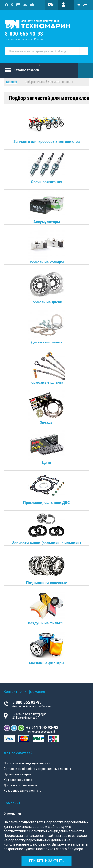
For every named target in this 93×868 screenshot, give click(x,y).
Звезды (47, 408)
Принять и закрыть (47, 861)
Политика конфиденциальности (27, 763)
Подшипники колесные (47, 568)
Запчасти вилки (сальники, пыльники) (46, 528)
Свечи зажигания (47, 167)
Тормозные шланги (47, 367)
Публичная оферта (17, 774)
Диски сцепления (47, 327)
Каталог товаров (26, 70)
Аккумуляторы (47, 207)
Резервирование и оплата (23, 790)
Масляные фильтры (47, 648)
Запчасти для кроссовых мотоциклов (46, 127)
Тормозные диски (47, 287)
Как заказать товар (18, 780)
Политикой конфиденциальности (57, 831)
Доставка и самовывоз (20, 785)
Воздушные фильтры (47, 608)
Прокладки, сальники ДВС (46, 488)
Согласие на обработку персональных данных (37, 769)
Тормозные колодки (47, 247)
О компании (12, 813)
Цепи (47, 448)
